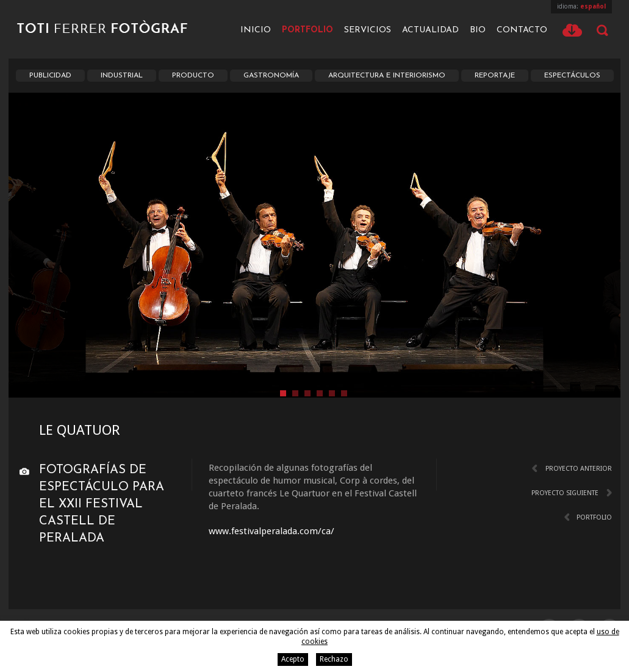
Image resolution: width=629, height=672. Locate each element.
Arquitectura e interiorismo (387, 76)
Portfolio (307, 30)
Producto (193, 76)
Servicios (368, 30)
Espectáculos (572, 76)
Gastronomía (271, 76)
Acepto (293, 659)
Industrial (122, 76)
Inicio (256, 30)
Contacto (522, 30)
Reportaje (495, 76)
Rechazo (334, 659)
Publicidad (50, 76)
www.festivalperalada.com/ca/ (271, 531)
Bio (478, 30)
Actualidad (430, 30)
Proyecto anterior (579, 469)
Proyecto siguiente (565, 493)
